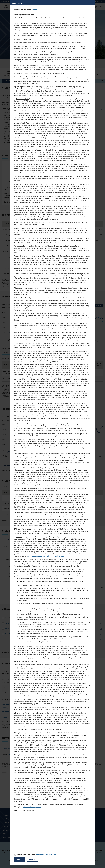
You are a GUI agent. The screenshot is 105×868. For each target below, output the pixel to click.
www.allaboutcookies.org (37, 556)
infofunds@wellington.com (32, 807)
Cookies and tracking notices (46, 855)
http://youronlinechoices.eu (57, 556)
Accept (20, 859)
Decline (32, 859)
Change (35, 10)
